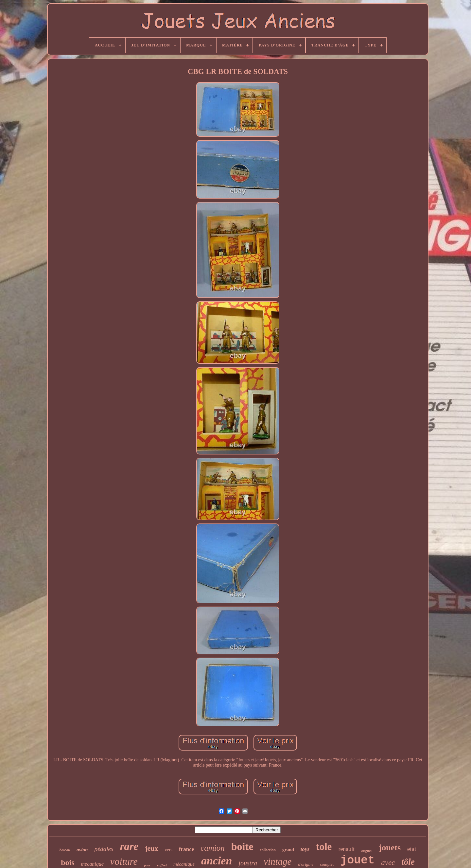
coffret (162, 865)
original (367, 851)
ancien (217, 861)
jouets (390, 848)
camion (213, 848)
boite (242, 846)
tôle (408, 862)
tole (324, 847)
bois (68, 862)
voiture (124, 861)
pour (147, 865)
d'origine (306, 864)
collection (268, 850)
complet (327, 864)
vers (169, 850)
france (186, 849)
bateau (65, 850)
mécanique (184, 864)
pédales (104, 849)
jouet (357, 860)
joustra (248, 863)
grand (288, 850)
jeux (151, 848)
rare (129, 846)
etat (412, 849)
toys (305, 849)
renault (346, 849)
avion (82, 850)
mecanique (92, 864)
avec (388, 863)
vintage (278, 861)
